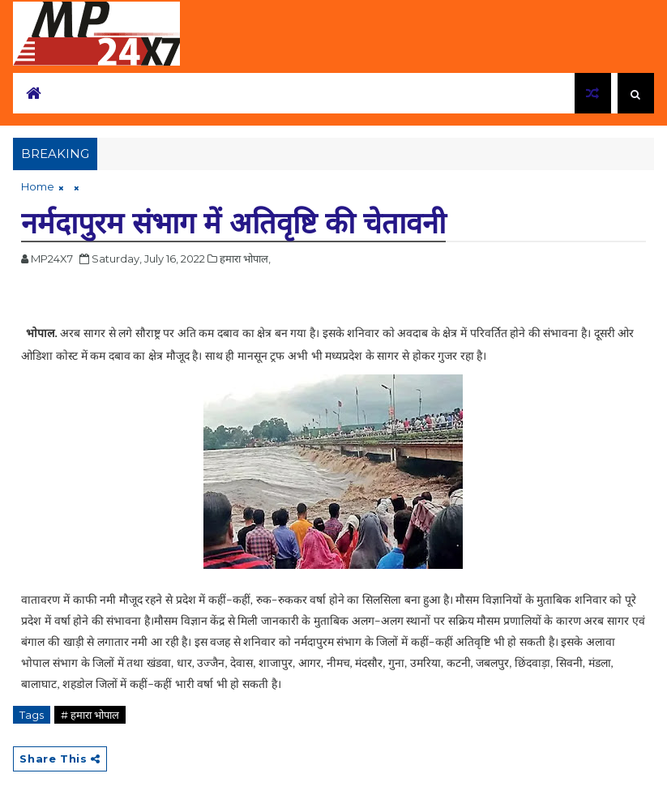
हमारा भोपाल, (245, 259)
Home (38, 186)
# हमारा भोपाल (90, 715)
